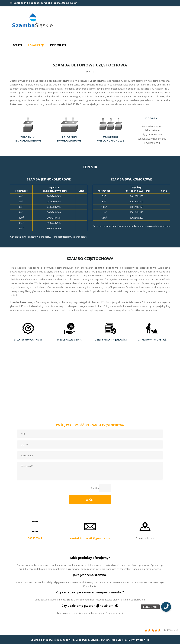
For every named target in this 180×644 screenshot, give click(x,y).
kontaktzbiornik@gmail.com (90, 537)
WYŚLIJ (90, 500)
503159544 (35, 537)
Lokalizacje (36, 45)
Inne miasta (58, 45)
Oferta (18, 45)
